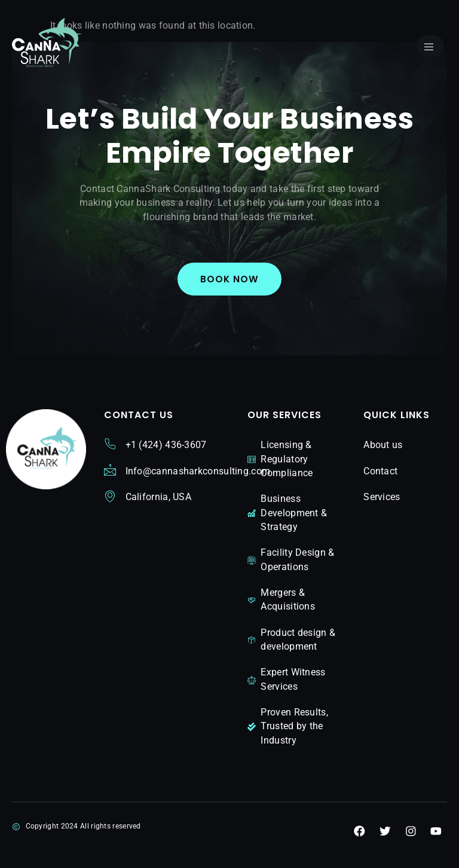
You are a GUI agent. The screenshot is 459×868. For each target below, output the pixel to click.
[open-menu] (429, 47)
